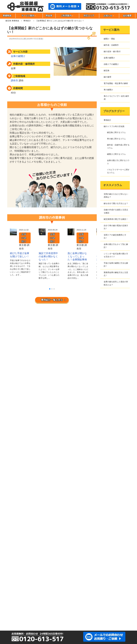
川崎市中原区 (26, 614)
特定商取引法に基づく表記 (22, 501)
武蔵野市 (52, 609)
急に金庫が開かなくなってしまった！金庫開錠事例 (77, 256)
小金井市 (14, 600)
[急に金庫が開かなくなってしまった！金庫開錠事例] (71, 233)
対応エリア (89, 16)
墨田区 (89, 600)
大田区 (77, 596)
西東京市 (89, 605)
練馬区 (102, 605)
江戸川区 (64, 596)
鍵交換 (106, 70)
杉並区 (77, 600)
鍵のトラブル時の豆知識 (114, 126)
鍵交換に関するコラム (116, 132)
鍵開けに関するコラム (116, 154)
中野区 (77, 605)
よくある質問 (16, 532)
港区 (39, 609)
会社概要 (127, 16)
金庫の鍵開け (18, 56)
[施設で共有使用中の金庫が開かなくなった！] (42, 233)
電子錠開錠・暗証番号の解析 (116, 83)
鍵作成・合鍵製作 (111, 45)
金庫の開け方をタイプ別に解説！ (116, 246)
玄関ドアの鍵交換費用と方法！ (115, 236)
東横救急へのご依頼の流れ (22, 528)
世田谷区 (102, 600)
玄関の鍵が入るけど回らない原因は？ (116, 196)
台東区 (114, 600)
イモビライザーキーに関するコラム (118, 171)
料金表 (49, 16)
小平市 (26, 600)
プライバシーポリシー (20, 498)
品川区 (39, 600)
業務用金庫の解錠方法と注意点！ (116, 274)
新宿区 (64, 600)
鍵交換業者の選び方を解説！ (116, 219)
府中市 (114, 605)
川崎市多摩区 (14, 614)
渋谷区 (52, 600)
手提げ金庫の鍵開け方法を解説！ (116, 265)
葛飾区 (89, 596)
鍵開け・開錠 (109, 39)
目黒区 (64, 609)
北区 (102, 596)
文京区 (14, 609)
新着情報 (14, 544)
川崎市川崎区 (89, 609)
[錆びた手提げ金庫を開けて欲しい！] (13, 233)
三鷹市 (26, 609)
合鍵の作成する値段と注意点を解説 (116, 211)
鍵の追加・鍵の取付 (112, 51)
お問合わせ (15, 509)
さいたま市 (52, 614)
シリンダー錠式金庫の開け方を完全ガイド (116, 255)
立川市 (14, 605)
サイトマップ (16, 505)
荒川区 (26, 596)
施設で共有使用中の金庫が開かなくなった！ (48, 256)
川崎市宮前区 (39, 614)
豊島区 (64, 605)
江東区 (114, 596)
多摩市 (26, 605)
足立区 (14, 596)
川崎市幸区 (102, 609)
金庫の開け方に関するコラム (118, 162)
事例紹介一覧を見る (52, 300)
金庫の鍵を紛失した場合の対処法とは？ (116, 283)
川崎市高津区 (114, 609)
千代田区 (52, 605)
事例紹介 (27, 21)
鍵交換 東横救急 (12, 21)
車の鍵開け (108, 90)
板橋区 (39, 596)
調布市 (14, 81)
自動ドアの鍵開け (111, 64)
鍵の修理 (107, 77)
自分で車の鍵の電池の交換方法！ (116, 227)
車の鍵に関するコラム (116, 139)
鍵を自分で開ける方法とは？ (116, 203)
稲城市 (52, 596)
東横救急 (14, 490)
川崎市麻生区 (77, 609)
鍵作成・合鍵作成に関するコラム (118, 146)
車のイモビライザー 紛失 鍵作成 (116, 98)
